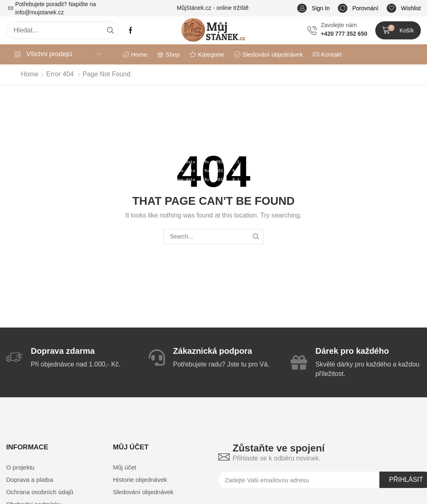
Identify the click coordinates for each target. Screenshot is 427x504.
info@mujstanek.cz (39, 12)
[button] (313, 8)
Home (30, 74)
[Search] (110, 30)
